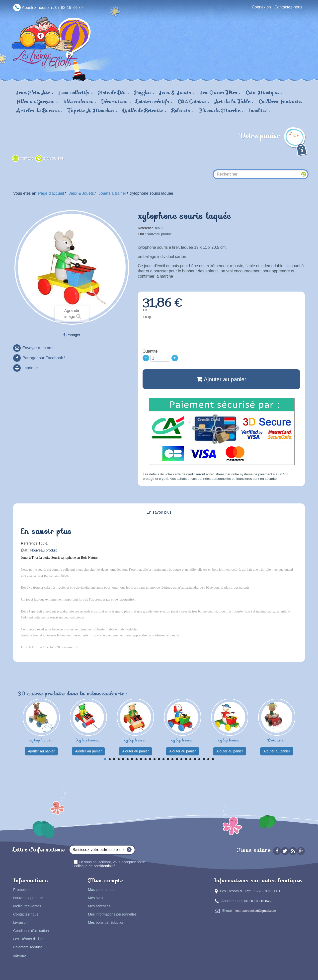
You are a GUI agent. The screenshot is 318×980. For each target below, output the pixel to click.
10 (146, 759)
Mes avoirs (97, 898)
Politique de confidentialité (95, 866)
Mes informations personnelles (112, 914)
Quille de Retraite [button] (144, 111)
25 (213, 759)
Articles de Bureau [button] (39, 111)
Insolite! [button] (259, 111)
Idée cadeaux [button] (80, 102)
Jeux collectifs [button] (76, 93)
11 (150, 759)
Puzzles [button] (144, 93)
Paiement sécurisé (28, 947)
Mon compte (106, 881)
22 (199, 759)
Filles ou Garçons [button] (37, 102)
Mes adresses (99, 906)
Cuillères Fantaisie (280, 102)
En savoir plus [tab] (159, 512)
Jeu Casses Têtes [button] (220, 93)
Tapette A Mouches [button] (93, 111)
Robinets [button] (183, 111)
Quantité (150, 351)
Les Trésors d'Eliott (28, 939)
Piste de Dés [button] (114, 93)
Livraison (20, 922)
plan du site (54, 158)
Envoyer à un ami (37, 348)
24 (208, 759)
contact (26, 158)
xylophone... (41, 740)
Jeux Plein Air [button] (35, 93)
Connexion (261, 7)
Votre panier (274, 144)
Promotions (22, 890)
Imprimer (30, 368)
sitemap (19, 955)
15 (168, 759)
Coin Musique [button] (264, 93)
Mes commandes (102, 890)
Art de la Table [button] (234, 102)
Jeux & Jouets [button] (177, 93)
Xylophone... (88, 740)
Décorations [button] (116, 102)
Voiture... (277, 740)
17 (177, 759)
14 (163, 759)
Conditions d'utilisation (31, 931)
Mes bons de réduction (106, 922)
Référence (146, 228)
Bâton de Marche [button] (221, 111)
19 (186, 759)
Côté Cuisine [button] (194, 102)
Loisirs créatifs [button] (154, 102)
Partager (72, 335)
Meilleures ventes (27, 906)
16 (172, 759)
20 (190, 759)
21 (195, 759)
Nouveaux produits (28, 898)
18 (181, 759)
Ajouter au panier (41, 751)
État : (142, 234)
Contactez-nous (288, 7)
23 (204, 759)
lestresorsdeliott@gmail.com (256, 911)
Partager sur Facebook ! (44, 358)
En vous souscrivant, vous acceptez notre (109, 864)
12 (155, 759)
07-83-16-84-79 (262, 901)
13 (159, 759)
